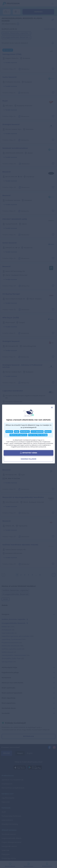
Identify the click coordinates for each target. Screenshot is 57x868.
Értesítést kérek (28, 453)
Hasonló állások (28, 459)
